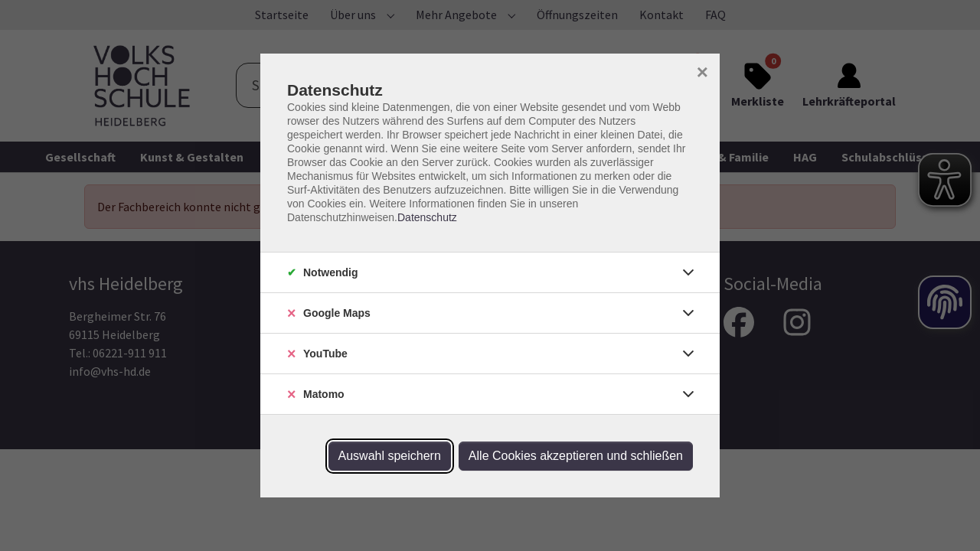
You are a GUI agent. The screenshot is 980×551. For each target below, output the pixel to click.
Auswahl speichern (390, 456)
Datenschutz (427, 217)
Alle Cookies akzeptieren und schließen (576, 456)
